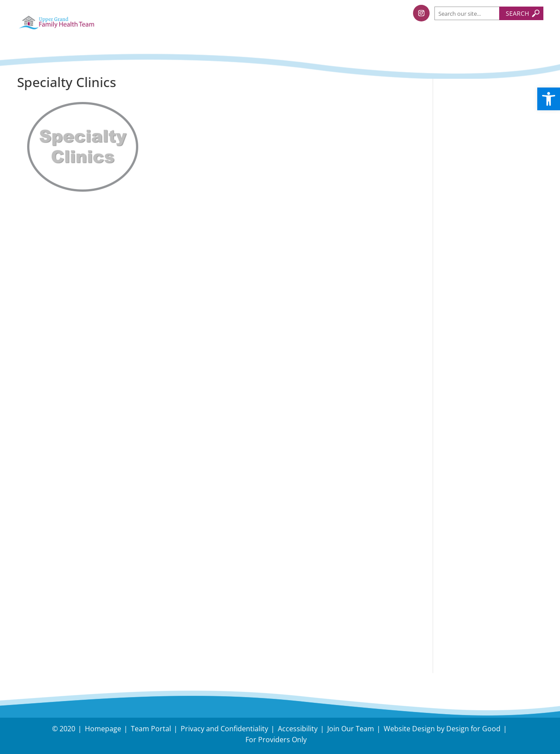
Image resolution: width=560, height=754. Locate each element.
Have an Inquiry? (481, 565)
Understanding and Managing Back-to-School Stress (485, 130)
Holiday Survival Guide (492, 200)
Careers (462, 602)
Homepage (103, 729)
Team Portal (151, 729)
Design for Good (473, 729)
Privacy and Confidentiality (224, 729)
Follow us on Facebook (492, 295)
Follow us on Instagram (494, 316)
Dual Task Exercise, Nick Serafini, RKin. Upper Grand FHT (485, 258)
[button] (549, 99)
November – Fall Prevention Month (483, 223)
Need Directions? (492, 571)
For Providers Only (276, 740)
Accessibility (298, 729)
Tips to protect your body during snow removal (486, 171)
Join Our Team (351, 729)
